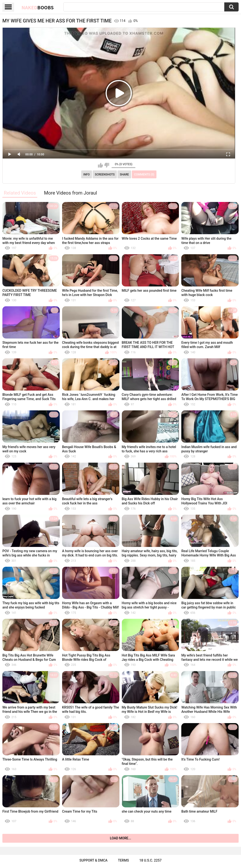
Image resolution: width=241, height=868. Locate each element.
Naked (38, 7)
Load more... (120, 838)
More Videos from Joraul (70, 193)
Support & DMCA (94, 860)
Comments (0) (144, 175)
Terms (123, 860)
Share (124, 175)
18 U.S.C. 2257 (150, 860)
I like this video (100, 165)
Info (87, 175)
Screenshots (105, 175)
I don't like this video (107, 165)
